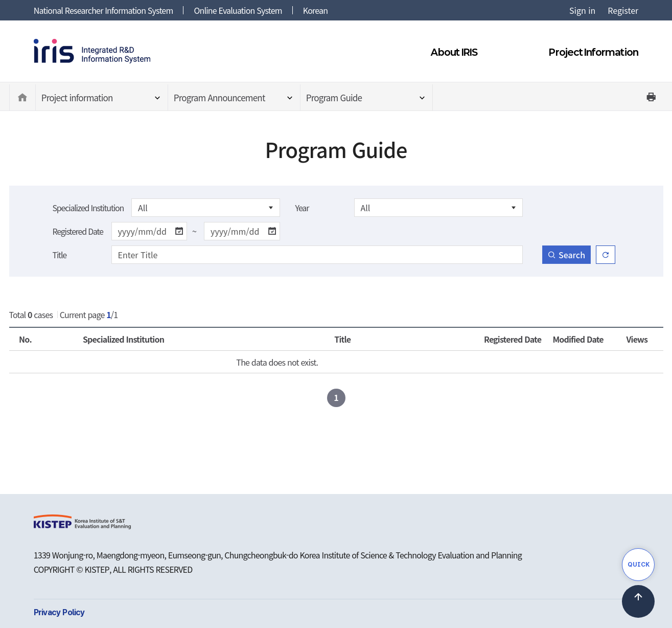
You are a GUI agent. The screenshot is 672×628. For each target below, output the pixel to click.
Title (60, 255)
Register (623, 10)
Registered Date (78, 231)
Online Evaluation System (238, 10)
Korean (315, 10)
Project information (77, 97)
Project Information (594, 52)
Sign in (582, 10)
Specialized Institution (88, 208)
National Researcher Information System (103, 10)
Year (302, 208)
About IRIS (454, 52)
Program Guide (334, 97)
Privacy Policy (59, 612)
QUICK (639, 565)
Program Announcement (219, 97)
